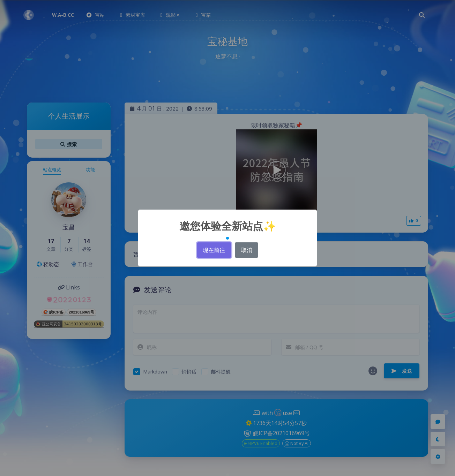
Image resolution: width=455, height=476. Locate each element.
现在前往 (214, 250)
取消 (247, 250)
